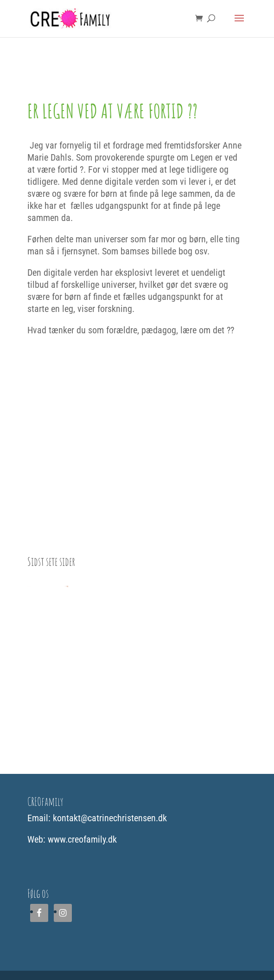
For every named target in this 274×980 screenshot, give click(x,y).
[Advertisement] (137, 682)
